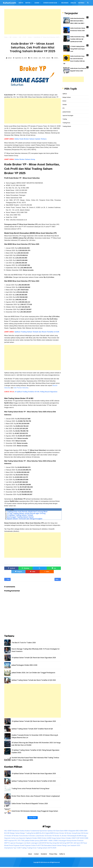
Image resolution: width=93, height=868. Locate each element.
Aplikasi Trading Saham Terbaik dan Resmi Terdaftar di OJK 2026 (34, 680)
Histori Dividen (66, 838)
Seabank (73, 845)
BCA (6, 833)
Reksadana (48, 845)
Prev (8, 579)
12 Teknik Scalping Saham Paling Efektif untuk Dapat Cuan (77, 49)
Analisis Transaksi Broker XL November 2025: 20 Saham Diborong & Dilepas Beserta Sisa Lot (35, 736)
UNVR (54, 847)
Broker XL (58, 835)
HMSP (74, 838)
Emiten (44, 838)
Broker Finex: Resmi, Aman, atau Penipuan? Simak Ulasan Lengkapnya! (36, 796)
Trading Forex (66, 123)
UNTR (50, 847)
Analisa (22, 830)
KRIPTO (7, 843)
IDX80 (86, 838)
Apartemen (43, 830)
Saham (48, 58)
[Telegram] (18, 571)
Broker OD (43, 835)
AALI (6, 830)
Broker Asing (71, 833)
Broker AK (63, 833)
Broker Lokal (35, 835)
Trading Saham (67, 126)
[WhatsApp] (26, 568)
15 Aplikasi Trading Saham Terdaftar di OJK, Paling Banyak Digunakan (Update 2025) (35, 751)
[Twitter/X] (40, 568)
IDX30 (82, 838)
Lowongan (34, 843)
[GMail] (33, 571)
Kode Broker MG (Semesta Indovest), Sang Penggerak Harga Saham (35, 811)
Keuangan (63, 840)
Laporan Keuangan (68, 115)
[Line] (54, 568)
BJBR (37, 833)
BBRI (86, 830)
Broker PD (51, 835)
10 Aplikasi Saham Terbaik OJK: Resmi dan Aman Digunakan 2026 (34, 657)
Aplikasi (65, 94)
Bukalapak (73, 835)
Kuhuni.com (46, 862)
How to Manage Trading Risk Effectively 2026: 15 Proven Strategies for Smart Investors (36, 650)
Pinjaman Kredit (19, 845)
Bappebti (72, 830)
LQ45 (40, 843)
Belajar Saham (67, 97)
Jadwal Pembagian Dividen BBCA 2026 (24, 665)
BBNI (82, 830)
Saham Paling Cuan (64, 845)
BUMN (79, 835)
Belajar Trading (26, 833)
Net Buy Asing (52, 843)
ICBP (78, 838)
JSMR (41, 840)
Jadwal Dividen (67, 112)
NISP (68, 843)
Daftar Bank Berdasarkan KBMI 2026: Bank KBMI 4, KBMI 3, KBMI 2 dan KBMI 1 (77, 21)
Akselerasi (16, 830)
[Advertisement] (33, 22)
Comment (57, 58)
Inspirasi (11, 840)
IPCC (16, 840)
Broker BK (80, 833)
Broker (36, 58)
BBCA (78, 830)
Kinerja (69, 840)
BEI (32, 58)
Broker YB (65, 835)
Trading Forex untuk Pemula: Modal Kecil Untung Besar (30, 788)
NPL (72, 843)
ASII (55, 830)
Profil (44, 58)
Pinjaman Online (30, 845)
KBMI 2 (51, 840)
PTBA (42, 845)
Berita (33, 833)
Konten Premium (78, 840)
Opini (78, 843)
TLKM (19, 847)
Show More (33, 817)
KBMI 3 (56, 840)
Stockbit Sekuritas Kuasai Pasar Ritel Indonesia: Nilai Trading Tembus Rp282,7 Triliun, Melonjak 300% (35, 758)
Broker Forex (18, 835)
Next (57, 579)
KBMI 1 (46, 840)
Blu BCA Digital (45, 833)
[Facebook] (11, 568)
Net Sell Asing (61, 843)
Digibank (29, 838)
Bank (58, 830)
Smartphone (9, 847)
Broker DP (10, 835)
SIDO (78, 845)
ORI (82, 843)
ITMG (23, 840)
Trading (65, 119)
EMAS (40, 838)
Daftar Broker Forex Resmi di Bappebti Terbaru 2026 (30, 803)
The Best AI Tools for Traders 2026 (24, 642)
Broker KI (27, 835)
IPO (64, 108)
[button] (47, 571)
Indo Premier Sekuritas (21, 388)
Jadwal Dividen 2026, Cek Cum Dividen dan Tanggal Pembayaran (33, 672)
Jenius (37, 840)
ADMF (10, 830)
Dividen (65, 105)
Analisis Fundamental (32, 830)
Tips (15, 847)
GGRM (49, 838)
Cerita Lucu (15, 838)
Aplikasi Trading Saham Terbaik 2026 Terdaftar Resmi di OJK (32, 728)
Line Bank (27, 843)
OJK (40, 58)
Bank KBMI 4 (65, 830)
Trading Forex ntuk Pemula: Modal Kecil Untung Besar (27, 511)
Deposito (22, 838)
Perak (11, 845)
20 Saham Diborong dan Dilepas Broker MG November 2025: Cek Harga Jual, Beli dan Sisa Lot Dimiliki (36, 743)
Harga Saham (56, 838)
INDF (6, 840)
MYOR (44, 843)
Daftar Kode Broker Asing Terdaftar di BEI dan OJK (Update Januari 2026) (77, 39)
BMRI (52, 833)
